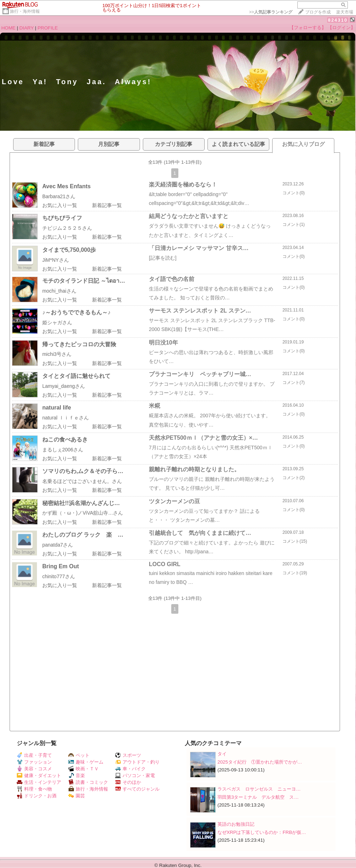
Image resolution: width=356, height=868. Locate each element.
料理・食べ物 (34, 789)
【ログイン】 (341, 28)
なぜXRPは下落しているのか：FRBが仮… (262, 832)
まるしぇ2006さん (63, 450)
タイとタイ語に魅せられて (76, 376)
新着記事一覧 (107, 205)
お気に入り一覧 (60, 205)
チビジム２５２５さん (67, 228)
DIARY (27, 28)
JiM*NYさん (56, 260)
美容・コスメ (34, 769)
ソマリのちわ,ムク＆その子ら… (83, 471)
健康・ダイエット (39, 775)
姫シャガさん (57, 322)
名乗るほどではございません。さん (82, 481)
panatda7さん (58, 545)
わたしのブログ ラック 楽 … (83, 535)
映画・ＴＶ (83, 769)
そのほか (128, 782)
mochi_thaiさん (59, 291)
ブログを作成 (318, 12)
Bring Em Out (61, 566)
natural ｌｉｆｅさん (66, 418)
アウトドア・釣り (137, 762)
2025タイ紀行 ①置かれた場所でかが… (260, 762)
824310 (338, 20)
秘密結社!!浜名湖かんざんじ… (81, 503)
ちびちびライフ (62, 218)
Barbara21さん (59, 196)
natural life (57, 408)
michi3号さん (57, 354)
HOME (9, 28)
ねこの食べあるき (65, 440)
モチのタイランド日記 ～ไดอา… (84, 281)
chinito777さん (59, 576)
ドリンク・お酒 (37, 796)
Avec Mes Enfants (66, 186)
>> (271, 12)
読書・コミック (88, 782)
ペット (79, 755)
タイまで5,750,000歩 (69, 250)
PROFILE (48, 28)
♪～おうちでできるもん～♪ (76, 312)
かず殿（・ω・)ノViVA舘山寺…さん (83, 513)
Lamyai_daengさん (64, 386)
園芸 (77, 796)
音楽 (77, 775)
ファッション (34, 762)
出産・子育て (34, 755)
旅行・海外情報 (25, 11)
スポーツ (128, 755)
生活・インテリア (39, 782)
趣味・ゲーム (86, 762)
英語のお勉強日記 (236, 824)
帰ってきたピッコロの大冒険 (79, 344)
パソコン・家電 (135, 775)
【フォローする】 (308, 28)
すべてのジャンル (137, 789)
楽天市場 (345, 12)
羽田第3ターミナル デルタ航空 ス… (258, 797)
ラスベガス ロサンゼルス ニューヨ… (259, 789)
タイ (222, 754)
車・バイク (130, 769)
